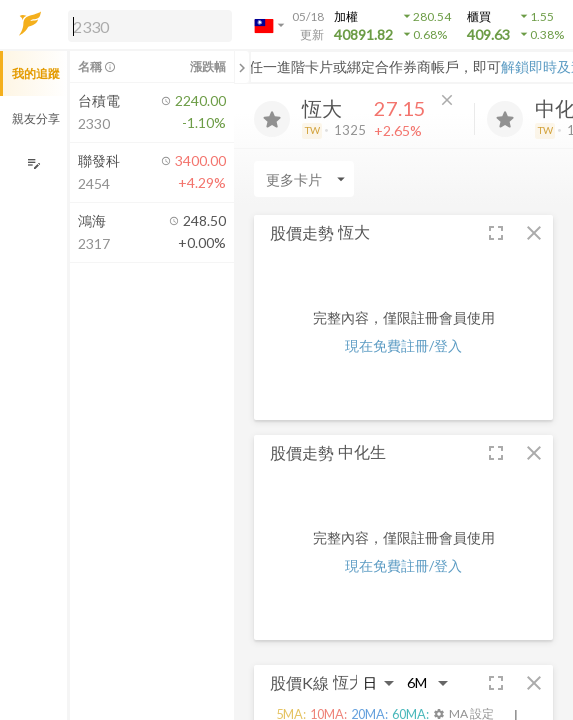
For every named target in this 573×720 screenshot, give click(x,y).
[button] (146, 25)
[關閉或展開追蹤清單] (242, 67)
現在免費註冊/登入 (403, 345)
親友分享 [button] (36, 118)
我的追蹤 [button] (36, 73)
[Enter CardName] (304, 179)
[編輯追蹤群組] (33, 163)
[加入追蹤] (272, 119)
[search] (150, 26)
